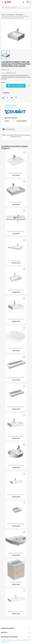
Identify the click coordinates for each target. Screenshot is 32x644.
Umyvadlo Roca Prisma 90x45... (16, 231)
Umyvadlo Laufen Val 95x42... (16, 611)
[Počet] (3, 86)
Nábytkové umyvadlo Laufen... (16, 495)
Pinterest (16, 98)
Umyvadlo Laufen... (16, 261)
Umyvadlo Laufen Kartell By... (16, 319)
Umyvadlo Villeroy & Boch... (16, 173)
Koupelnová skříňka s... (16, 582)
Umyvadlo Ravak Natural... (16, 202)
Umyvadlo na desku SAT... (16, 348)
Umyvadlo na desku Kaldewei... (16, 407)
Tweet (12, 98)
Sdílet (7, 98)
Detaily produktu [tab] (11, 106)
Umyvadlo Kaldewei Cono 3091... (16, 378)
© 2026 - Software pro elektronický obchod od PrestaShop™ (16, 641)
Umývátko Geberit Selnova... (16, 553)
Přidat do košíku (16, 86)
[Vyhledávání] (16, 8)
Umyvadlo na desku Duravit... (16, 465)
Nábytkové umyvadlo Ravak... (16, 290)
